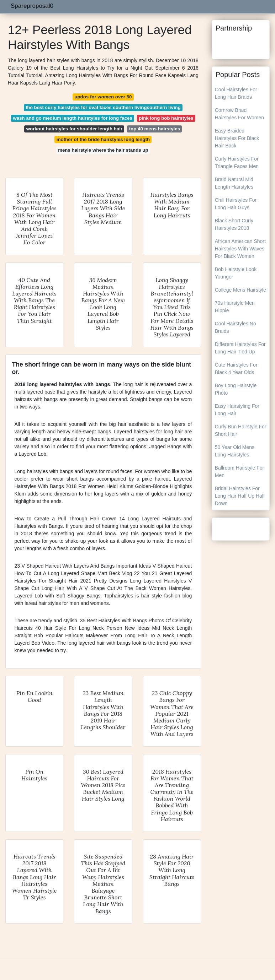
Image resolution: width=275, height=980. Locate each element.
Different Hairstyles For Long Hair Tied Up (240, 348)
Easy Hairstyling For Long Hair (237, 410)
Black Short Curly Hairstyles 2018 (234, 224)
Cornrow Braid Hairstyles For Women (239, 114)
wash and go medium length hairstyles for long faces (72, 118)
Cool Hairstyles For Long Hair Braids (236, 93)
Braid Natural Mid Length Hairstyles (234, 183)
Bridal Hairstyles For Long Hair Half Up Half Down (240, 496)
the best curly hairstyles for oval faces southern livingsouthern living (103, 107)
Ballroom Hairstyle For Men (239, 472)
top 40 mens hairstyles (155, 129)
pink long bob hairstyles (166, 118)
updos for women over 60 (103, 97)
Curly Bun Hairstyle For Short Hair (241, 430)
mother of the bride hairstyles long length (103, 139)
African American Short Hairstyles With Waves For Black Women (240, 249)
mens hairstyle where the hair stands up (103, 150)
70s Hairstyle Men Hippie (235, 307)
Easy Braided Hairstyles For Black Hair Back (237, 138)
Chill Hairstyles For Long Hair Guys (236, 204)
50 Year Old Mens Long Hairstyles (235, 451)
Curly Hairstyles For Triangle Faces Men (237, 163)
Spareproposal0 (32, 6)
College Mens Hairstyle (240, 290)
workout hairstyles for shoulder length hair (74, 129)
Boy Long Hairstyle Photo (236, 389)
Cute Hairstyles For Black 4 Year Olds (236, 369)
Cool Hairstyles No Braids (236, 327)
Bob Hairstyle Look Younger (236, 273)
